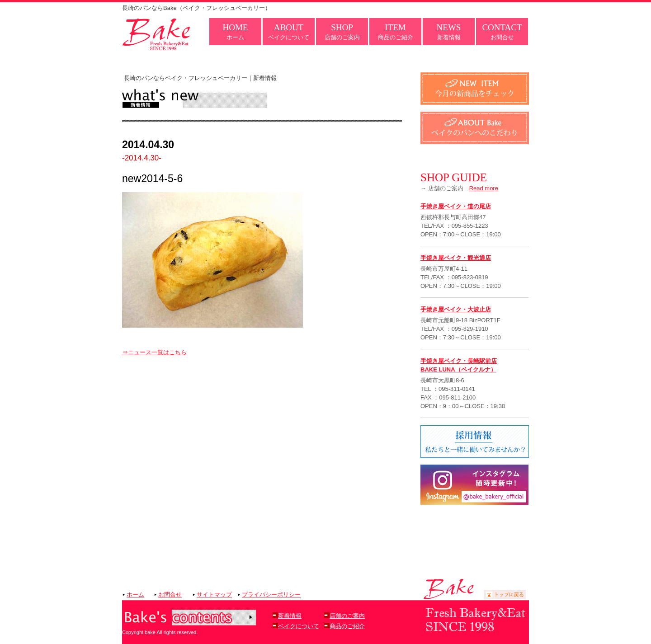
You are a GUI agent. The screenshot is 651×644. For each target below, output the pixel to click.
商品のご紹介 (396, 32)
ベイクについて (289, 32)
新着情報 (449, 32)
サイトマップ (214, 595)
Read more (484, 188)
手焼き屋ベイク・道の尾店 (456, 206)
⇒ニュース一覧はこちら (154, 352)
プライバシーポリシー (271, 595)
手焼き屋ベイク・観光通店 (456, 258)
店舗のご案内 (342, 32)
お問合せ (502, 32)
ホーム (236, 32)
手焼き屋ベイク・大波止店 (456, 309)
